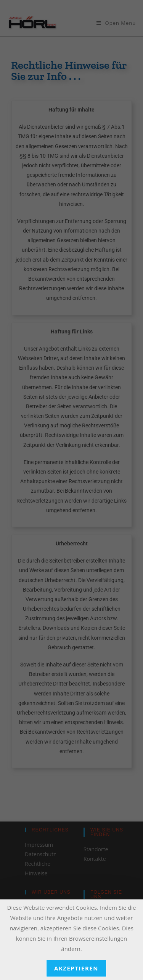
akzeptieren (76, 968)
